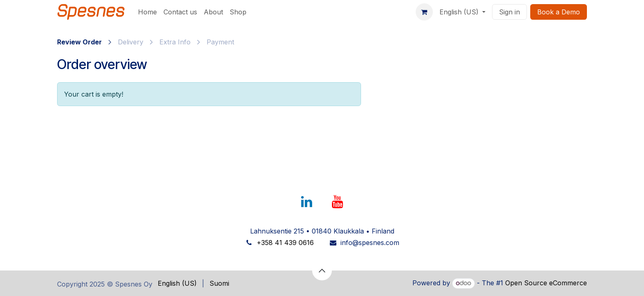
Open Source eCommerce (546, 283)
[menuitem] (147, 12)
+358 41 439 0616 (285, 243)
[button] (322, 271)
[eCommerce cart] (424, 12)
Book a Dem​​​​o (559, 12)
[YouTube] (338, 202)
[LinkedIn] (306, 202)
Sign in (509, 12)
